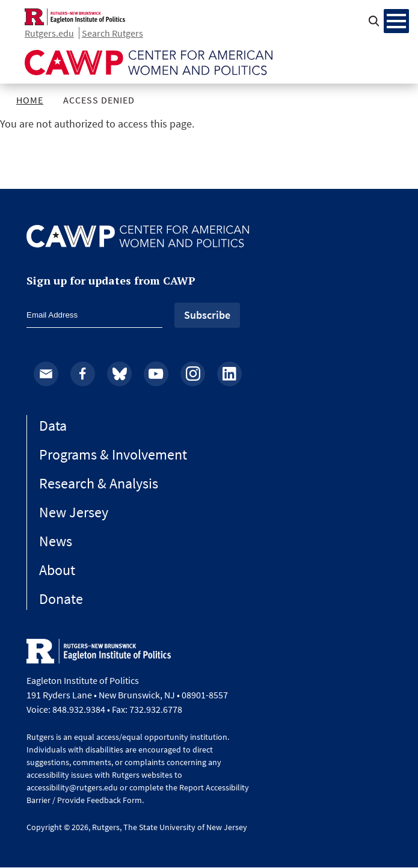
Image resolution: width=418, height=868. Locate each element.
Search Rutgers (112, 33)
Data (53, 426)
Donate (61, 599)
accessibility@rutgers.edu (72, 787)
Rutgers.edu (49, 33)
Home (30, 100)
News (56, 541)
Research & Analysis (99, 483)
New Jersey (74, 512)
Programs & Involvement (113, 454)
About (57, 570)
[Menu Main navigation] (396, 21)
